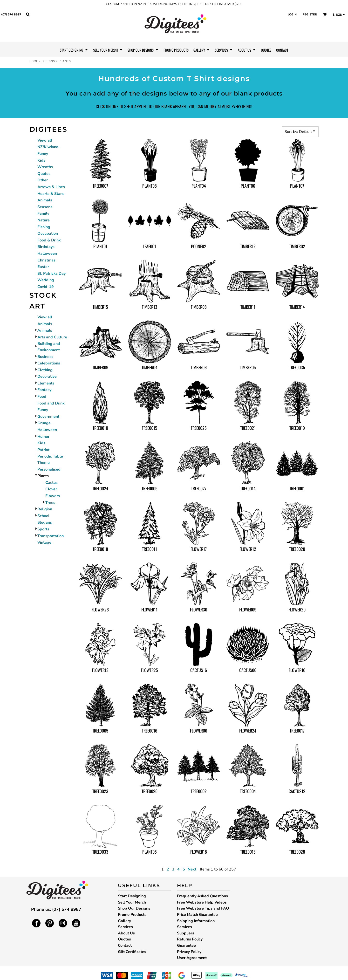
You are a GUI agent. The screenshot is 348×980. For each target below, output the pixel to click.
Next (192, 869)
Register (310, 14)
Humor (43, 437)
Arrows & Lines (51, 187)
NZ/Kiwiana (48, 147)
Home (34, 61)
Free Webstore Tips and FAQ (203, 908)
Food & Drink (49, 240)
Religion (45, 509)
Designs (48, 61)
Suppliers (186, 933)
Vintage (44, 542)
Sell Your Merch (132, 902)
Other (43, 180)
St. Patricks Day (51, 274)
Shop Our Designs (134, 908)
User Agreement (192, 958)
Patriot (43, 450)
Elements (46, 383)
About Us (126, 933)
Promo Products (132, 915)
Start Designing (132, 896)
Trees (50, 503)
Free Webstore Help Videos (202, 902)
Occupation (48, 233)
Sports (43, 529)
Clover (51, 489)
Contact (125, 946)
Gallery (124, 921)
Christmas (46, 260)
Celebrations (49, 363)
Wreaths (45, 167)
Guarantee (186, 946)
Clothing (45, 370)
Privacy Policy (189, 952)
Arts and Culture (52, 337)
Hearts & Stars (51, 194)
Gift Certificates (132, 952)
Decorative (47, 377)
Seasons (45, 207)
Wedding (46, 280)
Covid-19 (46, 287)
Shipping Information (196, 921)
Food (42, 397)
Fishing (44, 227)
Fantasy (44, 390)
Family (43, 213)
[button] (28, 14)
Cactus (51, 483)
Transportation (51, 536)
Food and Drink (51, 403)
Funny (43, 154)
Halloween (47, 254)
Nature (44, 220)
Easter (43, 267)
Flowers (53, 496)
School (43, 516)
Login (292, 14)
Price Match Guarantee (197, 915)
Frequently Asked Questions (202, 896)
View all (45, 140)
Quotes (44, 174)
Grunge (44, 423)
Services (125, 927)
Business (45, 357)
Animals (45, 200)
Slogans (45, 522)
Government (48, 417)
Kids (41, 160)
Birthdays (46, 247)
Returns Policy (190, 939)
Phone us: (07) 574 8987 (56, 909)
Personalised (49, 469)
